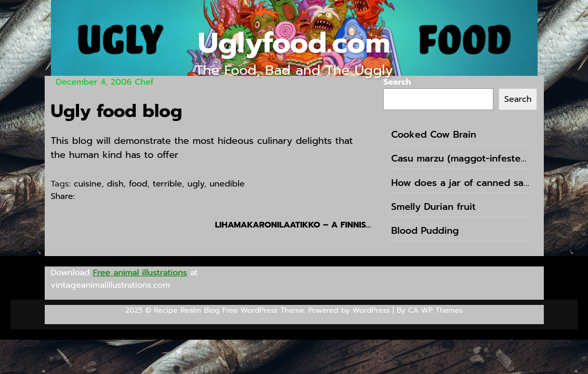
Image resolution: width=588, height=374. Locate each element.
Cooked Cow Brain (433, 135)
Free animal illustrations (140, 273)
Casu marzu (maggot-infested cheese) (460, 159)
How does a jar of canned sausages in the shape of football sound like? (460, 183)
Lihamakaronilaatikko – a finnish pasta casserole (293, 225)
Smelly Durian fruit (433, 207)
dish (115, 184)
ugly (195, 184)
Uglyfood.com (294, 43)
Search (397, 82)
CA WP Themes (435, 310)
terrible (167, 184)
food (138, 184)
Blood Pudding (425, 231)
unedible (227, 184)
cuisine (88, 184)
